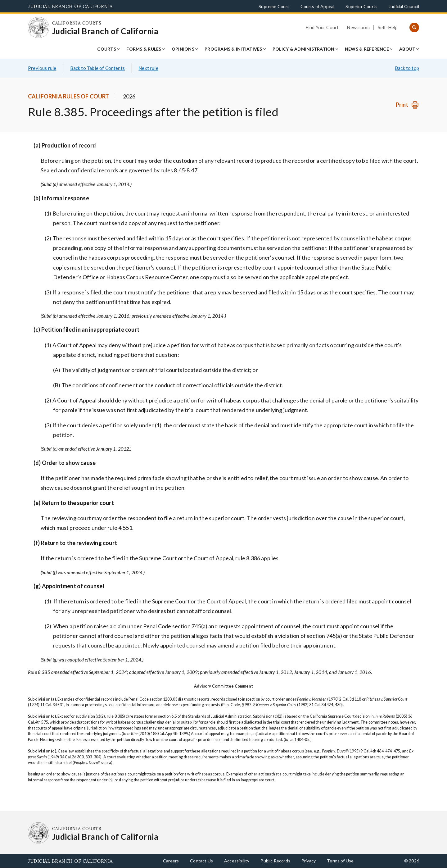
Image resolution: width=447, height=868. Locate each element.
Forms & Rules (144, 49)
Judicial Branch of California (70, 6)
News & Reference (367, 49)
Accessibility (237, 861)
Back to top (407, 68)
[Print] (407, 105)
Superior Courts (361, 6)
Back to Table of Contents (98, 68)
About (407, 49)
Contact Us (201, 861)
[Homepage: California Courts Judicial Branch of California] (38, 28)
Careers (171, 861)
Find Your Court (322, 27)
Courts (107, 49)
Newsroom (358, 27)
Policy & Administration (304, 49)
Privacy (309, 861)
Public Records (275, 861)
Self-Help (388, 27)
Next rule (148, 68)
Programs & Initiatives (233, 49)
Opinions (183, 49)
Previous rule (42, 68)
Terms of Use (340, 861)
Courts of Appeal (318, 6)
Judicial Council (404, 6)
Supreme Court (274, 6)
